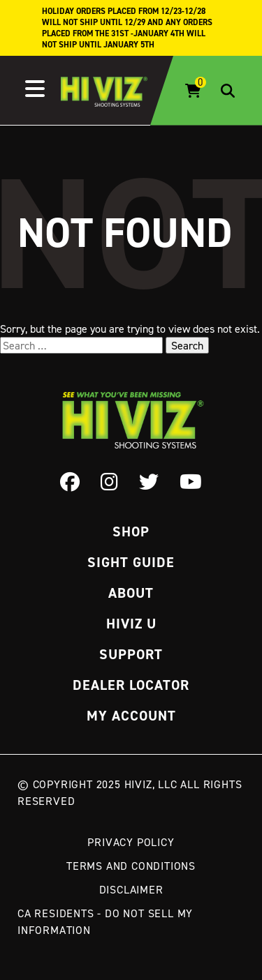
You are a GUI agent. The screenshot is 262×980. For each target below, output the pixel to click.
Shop (131, 532)
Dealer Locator (131, 685)
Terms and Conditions (131, 866)
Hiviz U (131, 624)
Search (187, 345)
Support (131, 654)
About (131, 593)
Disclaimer (131, 889)
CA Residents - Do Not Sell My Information (105, 921)
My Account (131, 716)
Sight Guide (131, 562)
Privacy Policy (131, 842)
